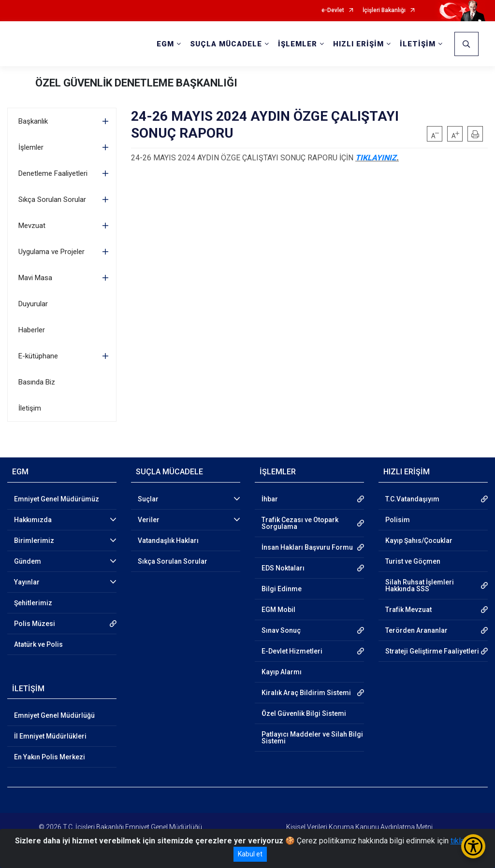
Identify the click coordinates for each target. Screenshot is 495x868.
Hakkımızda (33, 520)
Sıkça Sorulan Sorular (52, 199)
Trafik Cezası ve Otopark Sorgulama (300, 523)
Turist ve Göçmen (413, 561)
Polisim (398, 520)
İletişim (30, 408)
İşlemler (31, 147)
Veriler (149, 520)
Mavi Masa (35, 278)
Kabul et (250, 854)
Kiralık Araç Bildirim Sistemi (306, 693)
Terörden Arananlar (416, 630)
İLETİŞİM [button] (418, 44)
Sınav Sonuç (281, 630)
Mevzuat (32, 226)
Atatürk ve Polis (38, 644)
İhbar (270, 499)
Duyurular (33, 304)
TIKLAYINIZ (376, 158)
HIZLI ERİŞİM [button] (358, 44)
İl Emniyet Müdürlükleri (50, 736)
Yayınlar (27, 582)
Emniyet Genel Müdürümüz (57, 499)
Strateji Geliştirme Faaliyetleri (432, 651)
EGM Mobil (278, 610)
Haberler (32, 330)
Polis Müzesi (35, 624)
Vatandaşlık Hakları (168, 541)
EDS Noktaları (283, 568)
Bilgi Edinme (282, 589)
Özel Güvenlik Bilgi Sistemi (304, 713)
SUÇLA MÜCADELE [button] (226, 44)
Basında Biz (37, 382)
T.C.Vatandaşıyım (412, 499)
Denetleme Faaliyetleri (53, 173)
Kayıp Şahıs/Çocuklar (419, 541)
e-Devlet (333, 10)
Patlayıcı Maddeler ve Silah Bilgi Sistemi (312, 738)
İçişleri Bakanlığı (384, 10)
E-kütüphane (38, 356)
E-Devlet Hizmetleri (292, 651)
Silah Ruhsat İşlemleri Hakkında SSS (420, 585)
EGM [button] (165, 44)
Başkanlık (33, 121)
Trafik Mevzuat (408, 610)
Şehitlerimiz (33, 603)
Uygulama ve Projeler (51, 252)
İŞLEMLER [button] (298, 44)
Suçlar (148, 499)
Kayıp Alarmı (282, 672)
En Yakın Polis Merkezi (50, 757)
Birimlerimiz (34, 541)
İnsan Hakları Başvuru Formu (307, 547)
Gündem (28, 561)
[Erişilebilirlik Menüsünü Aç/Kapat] (473, 846)
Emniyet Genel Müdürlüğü (54, 715)
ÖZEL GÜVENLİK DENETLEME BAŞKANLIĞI (136, 83)
